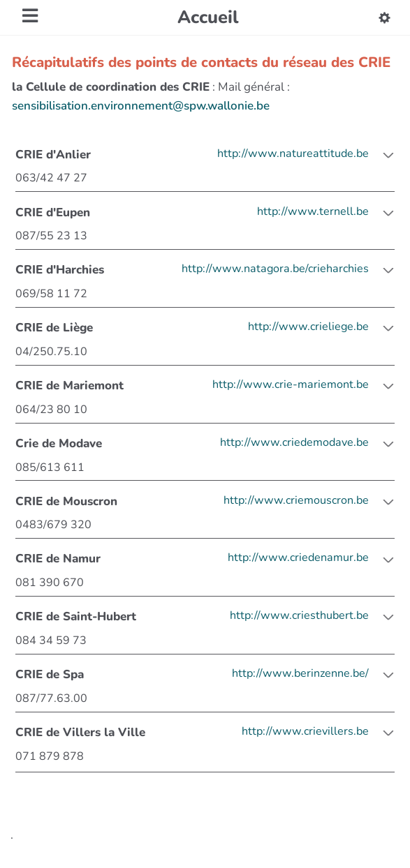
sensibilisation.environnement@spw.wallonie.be (141, 106)
